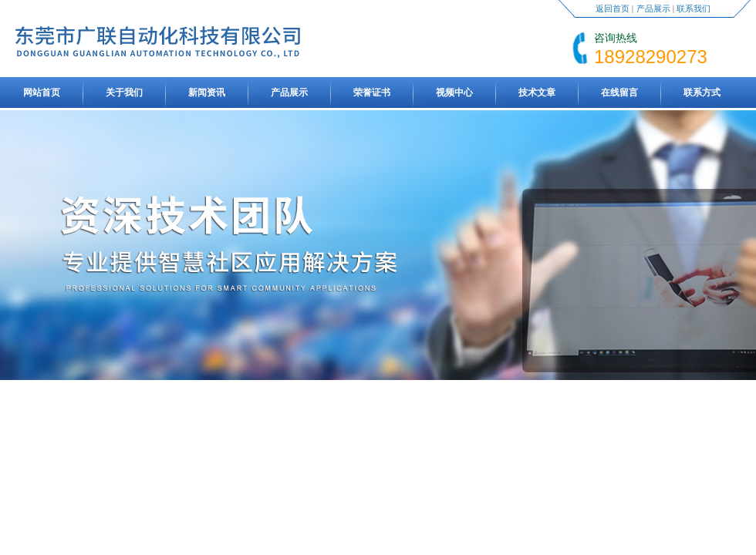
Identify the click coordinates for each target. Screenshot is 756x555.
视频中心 (454, 92)
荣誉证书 (372, 92)
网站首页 (42, 92)
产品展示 (653, 8)
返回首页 (613, 8)
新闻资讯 (207, 92)
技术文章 (537, 92)
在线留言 (619, 92)
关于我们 (124, 92)
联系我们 (694, 8)
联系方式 (702, 92)
